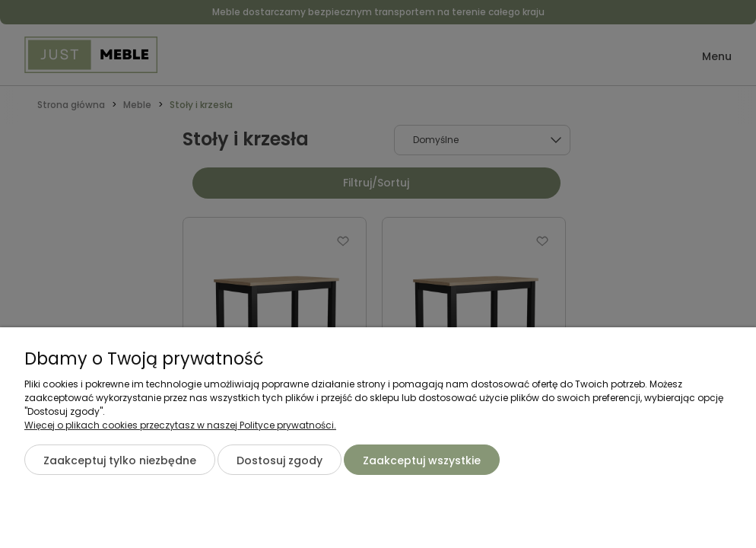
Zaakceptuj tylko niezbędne (120, 460)
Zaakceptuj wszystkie (422, 460)
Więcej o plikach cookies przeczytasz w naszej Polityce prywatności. (180, 425)
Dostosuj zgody (280, 460)
